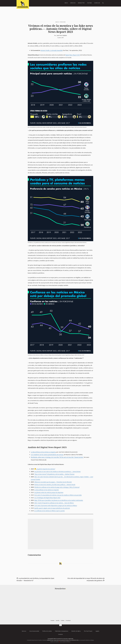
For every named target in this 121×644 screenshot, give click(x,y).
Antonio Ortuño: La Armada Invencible (52, 50)
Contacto (60, 634)
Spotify (58, 620)
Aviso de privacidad (34, 631)
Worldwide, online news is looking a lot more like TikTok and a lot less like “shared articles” (57, 457)
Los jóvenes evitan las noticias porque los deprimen (49, 492)
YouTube (89, 3)
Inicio (66, 3)
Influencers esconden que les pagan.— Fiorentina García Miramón (53, 482)
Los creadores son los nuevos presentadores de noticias (47, 455)
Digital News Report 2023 (73, 55)
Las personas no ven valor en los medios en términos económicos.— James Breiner (57, 472)
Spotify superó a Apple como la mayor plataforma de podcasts (52, 508)
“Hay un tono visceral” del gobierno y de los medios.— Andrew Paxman (54, 474)
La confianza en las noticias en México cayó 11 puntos (49, 511)
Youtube (52, 620)
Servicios (73, 3)
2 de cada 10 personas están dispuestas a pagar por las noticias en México (56, 506)
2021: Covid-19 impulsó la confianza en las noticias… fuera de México (54, 503)
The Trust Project (88, 631)
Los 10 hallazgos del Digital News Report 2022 (47, 498)
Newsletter (81, 3)
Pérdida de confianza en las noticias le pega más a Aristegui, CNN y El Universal (57, 487)
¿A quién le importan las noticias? (46, 469)
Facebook (68, 620)
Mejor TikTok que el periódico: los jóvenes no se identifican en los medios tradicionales (59, 500)
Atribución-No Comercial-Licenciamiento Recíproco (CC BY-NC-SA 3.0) (63, 640)
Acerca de (97, 3)
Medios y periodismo (61, 22)
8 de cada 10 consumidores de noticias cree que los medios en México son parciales (58, 495)
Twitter (63, 620)
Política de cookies (47, 631)
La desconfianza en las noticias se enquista (43, 452)
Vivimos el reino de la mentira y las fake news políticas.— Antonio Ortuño (55, 485)
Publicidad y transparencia (62, 631)
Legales (97, 631)
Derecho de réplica (76, 631)
